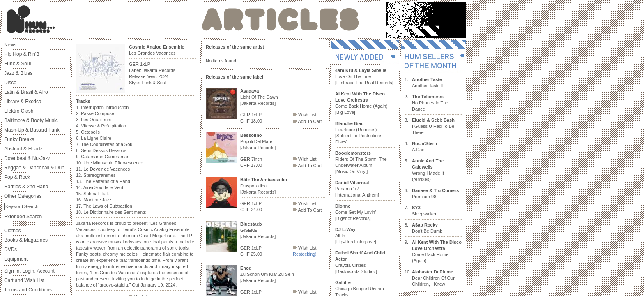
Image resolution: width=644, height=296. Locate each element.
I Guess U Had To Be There (433, 126)
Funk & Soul (17, 64)
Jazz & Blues (18, 73)
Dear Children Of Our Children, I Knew (433, 278)
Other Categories (23, 196)
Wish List (305, 115)
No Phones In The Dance (430, 103)
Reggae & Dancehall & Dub (34, 168)
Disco (10, 83)
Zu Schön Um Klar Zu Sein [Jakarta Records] (267, 274)
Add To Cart (307, 121)
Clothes (13, 231)
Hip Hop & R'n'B (22, 54)
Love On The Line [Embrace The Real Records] (364, 76)
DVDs (10, 250)
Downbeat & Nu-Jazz (27, 158)
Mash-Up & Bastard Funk (32, 130)
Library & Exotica (23, 102)
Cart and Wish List (24, 280)
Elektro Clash (19, 111)
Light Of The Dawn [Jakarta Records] (259, 97)
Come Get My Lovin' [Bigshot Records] (355, 212)
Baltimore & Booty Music (31, 120)
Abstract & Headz (23, 149)
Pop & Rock (17, 177)
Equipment (16, 259)
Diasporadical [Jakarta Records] (264, 186)
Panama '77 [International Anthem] (357, 189)
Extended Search (23, 217)
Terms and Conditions (28, 290)
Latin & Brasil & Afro (26, 92)
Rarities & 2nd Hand (26, 187)
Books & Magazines (26, 240)
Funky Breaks (19, 139)
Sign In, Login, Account (29, 271)
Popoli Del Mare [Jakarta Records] (258, 141)
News (10, 45)
